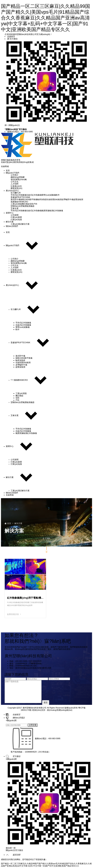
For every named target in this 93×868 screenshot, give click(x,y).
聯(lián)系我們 (12, 226)
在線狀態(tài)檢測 (54, 199)
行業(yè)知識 (16, 220)
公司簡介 (15, 175)
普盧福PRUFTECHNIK (20, 197)
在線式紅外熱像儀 (34, 195)
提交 (46, 702)
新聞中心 (10, 213)
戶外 (35, 204)
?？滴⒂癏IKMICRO (19, 380)
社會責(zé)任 (16, 186)
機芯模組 (26, 204)
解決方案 (10, 222)
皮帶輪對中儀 (68, 199)
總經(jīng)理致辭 (18, 177)
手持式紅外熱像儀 (18, 195)
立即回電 (33, 725)
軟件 (58, 195)
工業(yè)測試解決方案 (20, 224)
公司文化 (15, 182)
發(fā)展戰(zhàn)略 (19, 179)
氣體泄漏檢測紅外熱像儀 (52, 211)
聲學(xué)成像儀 (49, 195)
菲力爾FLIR (16, 193)
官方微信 (12, 39)
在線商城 (5, 166)
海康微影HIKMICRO (19, 202)
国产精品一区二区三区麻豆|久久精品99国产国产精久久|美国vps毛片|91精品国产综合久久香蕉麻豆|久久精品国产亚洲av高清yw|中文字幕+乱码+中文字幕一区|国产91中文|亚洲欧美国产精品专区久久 (45, 18)
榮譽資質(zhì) (16, 188)
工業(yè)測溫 (16, 204)
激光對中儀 (15, 199)
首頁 (8, 171)
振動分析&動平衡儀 (29, 199)
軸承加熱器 (42, 199)
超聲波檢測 (78, 199)
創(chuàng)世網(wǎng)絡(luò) (60, 710)
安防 (31, 204)
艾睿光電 (15, 208)
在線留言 (11, 36)
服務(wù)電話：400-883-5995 (20, 132)
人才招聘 (15, 184)
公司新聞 (15, 215)
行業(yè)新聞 (16, 217)
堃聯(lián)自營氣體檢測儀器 (23, 206)
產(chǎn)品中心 (12, 191)
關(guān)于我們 (12, 173)
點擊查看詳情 (14, 614)
